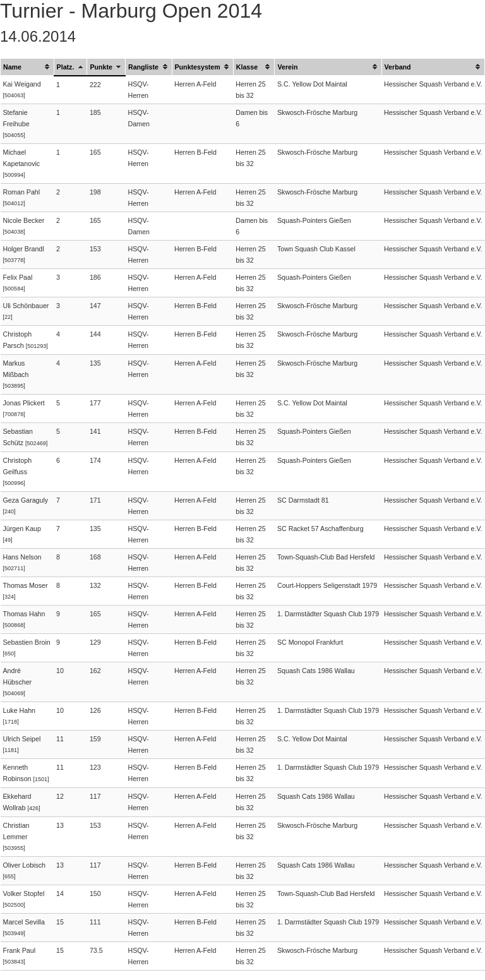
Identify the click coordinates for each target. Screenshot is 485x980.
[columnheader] (27, 67)
